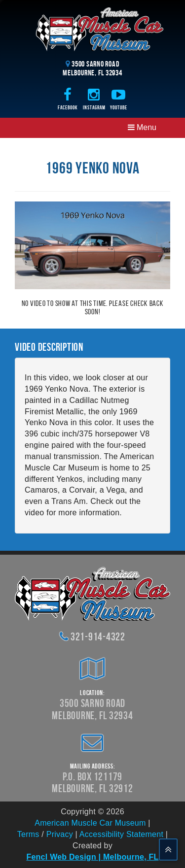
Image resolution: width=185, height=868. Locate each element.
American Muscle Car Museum (90, 823)
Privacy (60, 834)
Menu (142, 127)
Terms (28, 834)
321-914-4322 (98, 636)
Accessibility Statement (121, 834)
